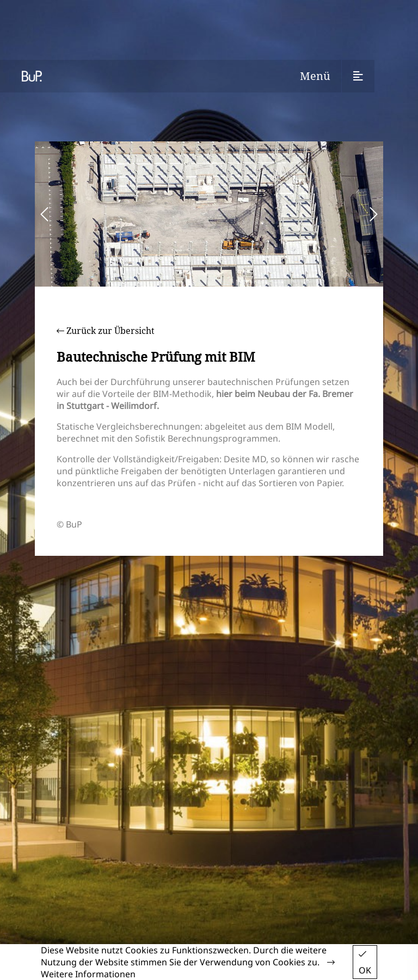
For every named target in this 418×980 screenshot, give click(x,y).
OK (365, 963)
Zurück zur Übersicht (106, 331)
